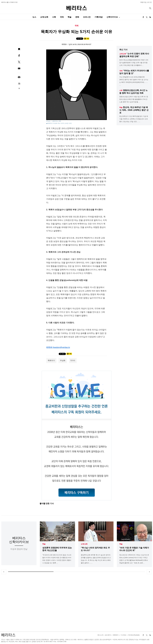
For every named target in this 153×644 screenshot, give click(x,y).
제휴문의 (116, 635)
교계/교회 (44, 17)
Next (149, 572)
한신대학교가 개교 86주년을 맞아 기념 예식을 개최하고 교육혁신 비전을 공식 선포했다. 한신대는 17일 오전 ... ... (134, 119)
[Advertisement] (77, 603)
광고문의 (108, 635)
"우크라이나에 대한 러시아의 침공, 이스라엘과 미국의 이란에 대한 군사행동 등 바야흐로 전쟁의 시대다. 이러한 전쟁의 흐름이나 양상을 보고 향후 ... (57, 559)
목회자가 (51, 360)
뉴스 (34, 17)
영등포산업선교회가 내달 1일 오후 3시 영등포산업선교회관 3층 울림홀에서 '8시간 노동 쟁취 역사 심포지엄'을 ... (134, 99)
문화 (77, 17)
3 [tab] (122, 572)
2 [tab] (76, 572)
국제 (62, 17)
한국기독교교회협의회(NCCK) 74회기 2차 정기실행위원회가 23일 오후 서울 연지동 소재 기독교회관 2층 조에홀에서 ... (134, 63)
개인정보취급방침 (134, 635)
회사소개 (100, 635)
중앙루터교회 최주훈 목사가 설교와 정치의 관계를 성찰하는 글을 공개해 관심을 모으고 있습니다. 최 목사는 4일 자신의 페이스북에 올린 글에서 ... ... (96, 559)
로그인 (150, 2)
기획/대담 (99, 17)
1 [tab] (31, 572)
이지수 (64, 44)
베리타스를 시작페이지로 (9, 2)
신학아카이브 (112, 17)
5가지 (73, 360)
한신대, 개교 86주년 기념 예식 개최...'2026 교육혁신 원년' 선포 (134, 110)
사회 (54, 17)
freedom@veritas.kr (61, 347)
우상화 (63, 360)
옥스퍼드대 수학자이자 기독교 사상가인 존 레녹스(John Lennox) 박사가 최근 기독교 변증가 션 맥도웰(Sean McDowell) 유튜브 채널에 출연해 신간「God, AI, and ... (134, 559)
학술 (69, 17)
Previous (4, 572)
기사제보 (123, 635)
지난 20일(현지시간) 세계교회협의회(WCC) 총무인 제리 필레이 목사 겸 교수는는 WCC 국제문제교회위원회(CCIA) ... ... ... (134, 81)
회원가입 (143, 2)
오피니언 (87, 17)
